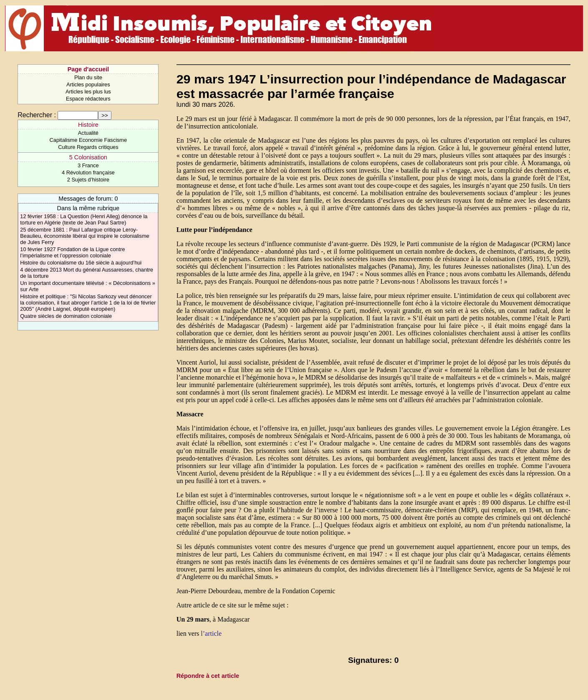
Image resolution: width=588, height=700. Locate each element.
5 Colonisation (88, 157)
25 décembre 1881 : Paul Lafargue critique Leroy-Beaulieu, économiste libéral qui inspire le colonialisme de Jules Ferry (85, 236)
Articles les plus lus (88, 92)
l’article (211, 633)
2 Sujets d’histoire (88, 180)
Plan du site (88, 77)
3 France (88, 165)
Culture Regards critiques (88, 147)
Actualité (88, 133)
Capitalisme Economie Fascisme (88, 140)
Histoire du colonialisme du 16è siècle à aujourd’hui (81, 263)
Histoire (88, 125)
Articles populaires (88, 84)
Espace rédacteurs (88, 99)
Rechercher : (37, 115)
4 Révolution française (88, 172)
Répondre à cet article (208, 676)
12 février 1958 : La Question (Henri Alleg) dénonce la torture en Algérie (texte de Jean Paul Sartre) (84, 219)
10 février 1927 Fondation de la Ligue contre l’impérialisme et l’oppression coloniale (72, 252)
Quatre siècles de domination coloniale (66, 316)
